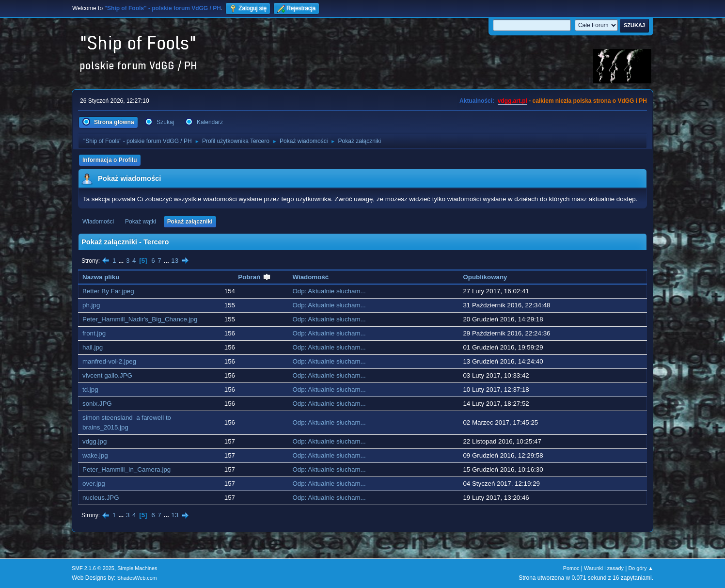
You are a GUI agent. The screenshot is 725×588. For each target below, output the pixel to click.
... (122, 261)
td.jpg (90, 389)
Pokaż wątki (141, 222)
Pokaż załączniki (190, 222)
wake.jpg (95, 455)
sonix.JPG (97, 404)
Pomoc (571, 568)
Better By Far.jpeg (108, 291)
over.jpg (94, 484)
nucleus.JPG (101, 498)
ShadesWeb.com (137, 578)
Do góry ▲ (641, 568)
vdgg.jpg (95, 441)
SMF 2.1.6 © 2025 (93, 568)
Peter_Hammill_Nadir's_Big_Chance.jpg (140, 319)
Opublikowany (485, 277)
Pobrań (254, 277)
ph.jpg (91, 305)
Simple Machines (137, 568)
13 (175, 261)
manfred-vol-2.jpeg (109, 361)
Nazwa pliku (101, 277)
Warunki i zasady (604, 568)
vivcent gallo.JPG (107, 375)
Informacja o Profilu (110, 160)
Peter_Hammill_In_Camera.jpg (126, 469)
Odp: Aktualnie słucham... (329, 291)
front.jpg (94, 333)
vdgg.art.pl (512, 101)
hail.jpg (93, 347)
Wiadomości (98, 222)
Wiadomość (311, 277)
